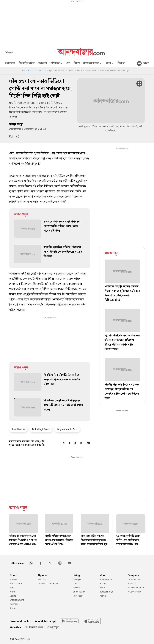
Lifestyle (77, 579)
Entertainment (17, 600)
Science (13, 608)
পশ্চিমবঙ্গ (57, 64)
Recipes (76, 588)
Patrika (103, 596)
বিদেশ (77, 63)
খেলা (110, 64)
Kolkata (13, 579)
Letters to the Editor (48, 583)
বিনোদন (121, 63)
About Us (132, 583)
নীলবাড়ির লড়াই (27, 63)
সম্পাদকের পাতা (93, 64)
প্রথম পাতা (10, 63)
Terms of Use (134, 579)
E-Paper (9, 52)
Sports (13, 596)
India (38, 71)
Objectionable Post (67, 429)
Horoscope (78, 596)
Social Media (18, 429)
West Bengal (16, 583)
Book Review (79, 592)
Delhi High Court (41, 429)
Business (14, 604)
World (13, 592)
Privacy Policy (134, 592)
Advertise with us (136, 588)
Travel (76, 583)
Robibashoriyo (106, 592)
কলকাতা (43, 63)
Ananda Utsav (106, 579)
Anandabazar (27, 71)
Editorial (42, 579)
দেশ (68, 63)
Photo (103, 583)
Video (102, 588)
